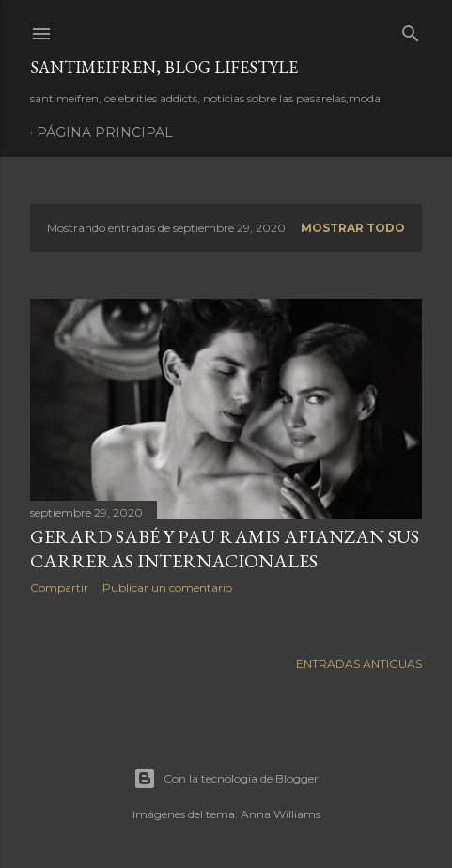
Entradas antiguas (359, 664)
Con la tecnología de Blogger (226, 779)
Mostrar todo (353, 228)
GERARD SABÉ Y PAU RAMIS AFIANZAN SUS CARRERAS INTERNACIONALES (225, 549)
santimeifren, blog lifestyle (164, 67)
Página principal (105, 132)
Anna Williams (281, 814)
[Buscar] (411, 30)
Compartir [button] (59, 588)
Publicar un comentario (167, 588)
